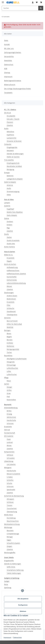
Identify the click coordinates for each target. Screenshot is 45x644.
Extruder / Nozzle (13, 119)
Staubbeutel (11, 311)
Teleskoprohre (12, 315)
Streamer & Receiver (14, 141)
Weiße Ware (9, 515)
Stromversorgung (13, 191)
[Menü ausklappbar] (3, 1)
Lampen (7, 203)
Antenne (10, 185)
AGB (6, 68)
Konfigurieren (23, 605)
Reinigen (7, 330)
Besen (9, 333)
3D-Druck (7, 113)
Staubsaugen (9, 293)
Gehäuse (10, 455)
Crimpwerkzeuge (13, 534)
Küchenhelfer (12, 277)
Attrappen (10, 499)
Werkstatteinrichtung (12, 524)
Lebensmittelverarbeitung (16, 283)
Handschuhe (11, 420)
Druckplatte (11, 116)
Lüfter (9, 371)
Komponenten (9, 452)
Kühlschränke (12, 280)
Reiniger (10, 537)
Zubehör (10, 125)
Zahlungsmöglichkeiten (13, 52)
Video (9, 195)
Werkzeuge (8, 527)
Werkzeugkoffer (10, 553)
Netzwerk (10, 150)
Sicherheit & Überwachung (14, 496)
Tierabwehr (8, 93)
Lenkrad (10, 442)
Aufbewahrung (12, 267)
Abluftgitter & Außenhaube (17, 359)
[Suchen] (41, 8)
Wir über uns (9, 48)
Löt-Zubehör (11, 464)
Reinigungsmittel (13, 349)
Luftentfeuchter (12, 368)
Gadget (7, 581)
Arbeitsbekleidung (11, 408)
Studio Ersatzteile (13, 240)
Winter (9, 445)
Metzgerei (8, 467)
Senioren (7, 318)
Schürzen (10, 423)
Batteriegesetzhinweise (13, 81)
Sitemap (7, 72)
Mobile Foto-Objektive (15, 212)
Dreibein (10, 221)
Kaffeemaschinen (13, 270)
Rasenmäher (11, 400)
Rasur (9, 381)
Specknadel (11, 490)
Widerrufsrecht (10, 85)
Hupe (9, 439)
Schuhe (9, 483)
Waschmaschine (13, 521)
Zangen (9, 546)
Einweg (9, 414)
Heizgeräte (11, 362)
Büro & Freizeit (12, 321)
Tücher (9, 352)
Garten (7, 384)
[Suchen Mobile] (20, 8)
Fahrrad (7, 430)
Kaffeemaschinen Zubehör (16, 274)
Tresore (10, 505)
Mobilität (10, 327)
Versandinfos (9, 56)
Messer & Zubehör (13, 474)
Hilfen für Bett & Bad (14, 324)
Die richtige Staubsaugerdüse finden (17, 89)
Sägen (9, 540)
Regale (9, 261)
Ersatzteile (11, 258)
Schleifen (10, 480)
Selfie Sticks (11, 567)
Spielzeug (8, 587)
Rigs (8, 228)
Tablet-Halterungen (14, 573)
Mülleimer (10, 346)
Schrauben (11, 458)
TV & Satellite (9, 160)
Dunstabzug (11, 518)
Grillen (9, 390)
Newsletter (8, 60)
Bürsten (10, 340)
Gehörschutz (11, 417)
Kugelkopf (10, 209)
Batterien (10, 176)
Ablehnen (23, 611)
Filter (9, 305)
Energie (7, 173)
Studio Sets (11, 244)
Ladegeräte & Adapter (15, 179)
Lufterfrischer (12, 374)
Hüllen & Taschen (13, 157)
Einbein (10, 225)
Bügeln (9, 337)
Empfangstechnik (13, 163)
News (6, 40)
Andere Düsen (12, 296)
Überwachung (12, 512)
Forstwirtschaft (10, 433)
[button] (33, 2)
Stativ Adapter (12, 215)
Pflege (6, 378)
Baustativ (10, 530)
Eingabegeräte (12, 147)
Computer (8, 144)
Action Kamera (9, 247)
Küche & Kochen (10, 264)
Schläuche (10, 308)
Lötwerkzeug (9, 461)
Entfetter (10, 343)
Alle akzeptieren (23, 599)
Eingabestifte (9, 561)
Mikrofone (10, 132)
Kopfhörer (10, 135)
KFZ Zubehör (9, 436)
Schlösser (10, 502)
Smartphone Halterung (15, 570)
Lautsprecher (12, 138)
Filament (10, 122)
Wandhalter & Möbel (14, 166)
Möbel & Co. (9, 255)
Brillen (9, 411)
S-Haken (10, 477)
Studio (6, 234)
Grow (9, 393)
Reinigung (10, 169)
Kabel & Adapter (10, 182)
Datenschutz (17, 637)
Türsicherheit (12, 508)
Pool (8, 396)
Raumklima (8, 356)
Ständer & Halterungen (15, 154)
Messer (9, 286)
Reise (6, 584)
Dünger (9, 387)
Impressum (7, 637)
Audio (6, 128)
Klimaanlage (11, 365)
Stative (7, 218)
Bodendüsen (11, 299)
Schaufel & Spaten (13, 543)
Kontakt (7, 44)
